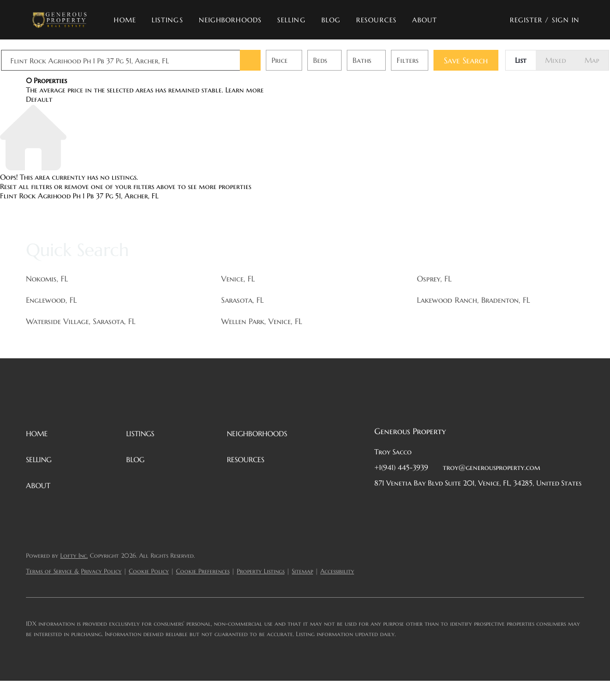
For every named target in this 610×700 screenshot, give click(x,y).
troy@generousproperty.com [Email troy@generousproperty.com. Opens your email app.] (492, 467)
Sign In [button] (566, 20)
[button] (59, 20)
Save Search (491, 60)
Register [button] (526, 20)
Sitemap (302, 571)
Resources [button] (376, 20)
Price (304, 60)
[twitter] (424, 506)
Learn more (245, 90)
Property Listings (261, 571)
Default (39, 99)
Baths (387, 60)
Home (125, 20)
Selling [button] (292, 20)
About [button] (425, 20)
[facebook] (382, 506)
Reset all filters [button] (26, 186)
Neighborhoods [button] (230, 20)
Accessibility (337, 571)
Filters (432, 60)
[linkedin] (403, 506)
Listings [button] (167, 20)
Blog (331, 20)
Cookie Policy (149, 571)
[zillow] (444, 506)
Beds (345, 60)
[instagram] (465, 506)
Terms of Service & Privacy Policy (74, 571)
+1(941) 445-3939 (401, 467)
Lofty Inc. (74, 555)
